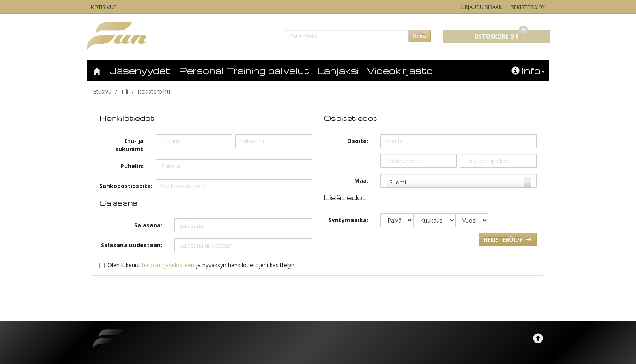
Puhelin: (132, 166)
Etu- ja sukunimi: (129, 145)
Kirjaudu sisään (481, 7)
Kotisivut (104, 7)
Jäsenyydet (140, 71)
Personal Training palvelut (244, 71)
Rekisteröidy (528, 7)
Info (528, 71)
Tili (125, 91)
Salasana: (148, 225)
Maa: (361, 181)
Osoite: (358, 141)
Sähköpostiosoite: (125, 186)
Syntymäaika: (348, 220)
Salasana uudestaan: (132, 245)
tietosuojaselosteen (168, 265)
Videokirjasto (400, 71)
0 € (501, 35)
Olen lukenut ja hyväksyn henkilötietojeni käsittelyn (201, 265)
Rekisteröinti (154, 91)
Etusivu (102, 91)
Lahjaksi (338, 71)
